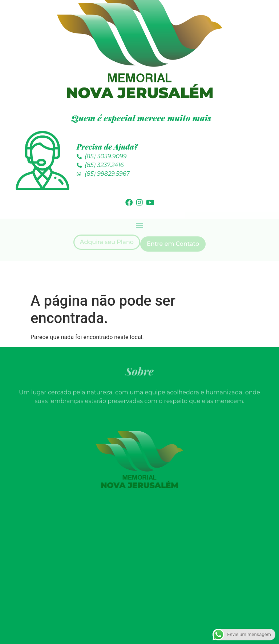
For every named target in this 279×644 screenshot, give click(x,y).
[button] (140, 213)
